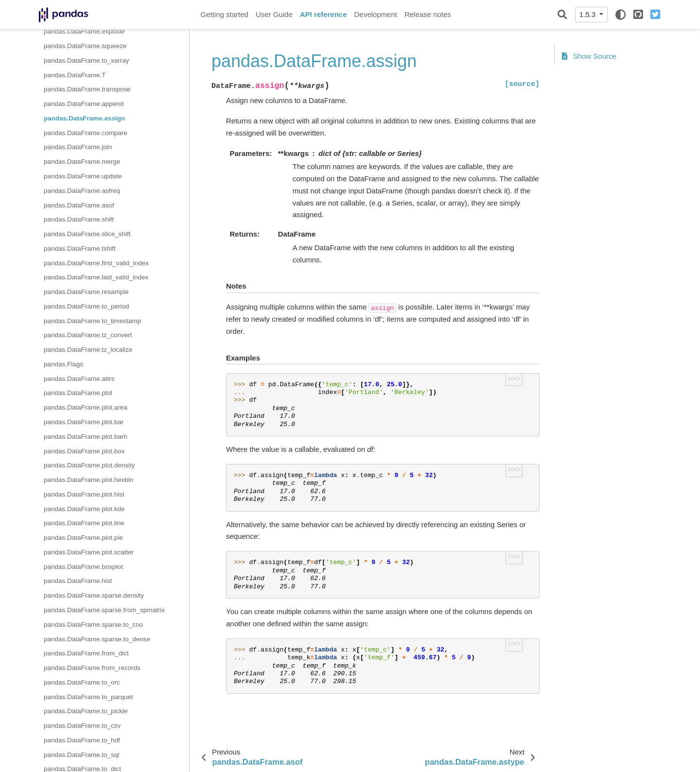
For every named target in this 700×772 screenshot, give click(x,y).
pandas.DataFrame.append (84, 104)
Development (375, 14)
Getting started (225, 14)
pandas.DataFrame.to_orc (82, 682)
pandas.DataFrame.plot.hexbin (89, 480)
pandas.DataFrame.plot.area (86, 407)
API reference (324, 14)
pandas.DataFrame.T (75, 75)
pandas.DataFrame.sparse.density (94, 595)
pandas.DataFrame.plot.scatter (89, 552)
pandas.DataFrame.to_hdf (82, 740)
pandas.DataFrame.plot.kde (84, 509)
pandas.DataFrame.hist (78, 581)
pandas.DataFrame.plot (78, 393)
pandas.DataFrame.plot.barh (86, 437)
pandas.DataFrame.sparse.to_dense (97, 639)
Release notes (428, 14)
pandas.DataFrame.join (78, 147)
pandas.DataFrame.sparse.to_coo (93, 625)
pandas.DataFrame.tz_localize (88, 350)
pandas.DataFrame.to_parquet (88, 697)
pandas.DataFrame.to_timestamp (92, 321)
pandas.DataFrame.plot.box (84, 451)
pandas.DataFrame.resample (86, 292)
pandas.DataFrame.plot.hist (84, 494)
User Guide (274, 14)
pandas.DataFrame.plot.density (89, 465)
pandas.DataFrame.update (83, 176)
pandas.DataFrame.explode (84, 31)
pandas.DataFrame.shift (79, 219)
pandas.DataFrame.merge (82, 162)
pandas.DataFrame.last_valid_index (96, 277)
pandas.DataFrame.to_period (87, 306)
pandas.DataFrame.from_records (92, 668)
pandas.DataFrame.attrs (79, 379)
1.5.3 (589, 14)
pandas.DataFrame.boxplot (83, 567)
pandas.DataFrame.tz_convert (88, 335)
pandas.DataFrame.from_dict (86, 653)
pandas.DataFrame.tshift (80, 249)
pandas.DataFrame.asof (79, 205)
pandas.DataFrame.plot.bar (84, 422)
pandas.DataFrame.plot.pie (83, 538)
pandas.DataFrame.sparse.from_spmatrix (104, 610)
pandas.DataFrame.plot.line (84, 523)
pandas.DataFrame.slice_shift (87, 234)
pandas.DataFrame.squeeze (85, 46)
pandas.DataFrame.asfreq (82, 191)
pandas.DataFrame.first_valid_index (96, 263)
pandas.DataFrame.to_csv (82, 726)
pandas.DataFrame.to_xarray (87, 60)
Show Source (589, 56)
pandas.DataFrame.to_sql (81, 755)
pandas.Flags (63, 364)
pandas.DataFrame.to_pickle (86, 711)
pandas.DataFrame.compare (86, 133)
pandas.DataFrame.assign (84, 118)
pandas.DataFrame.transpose (87, 89)
